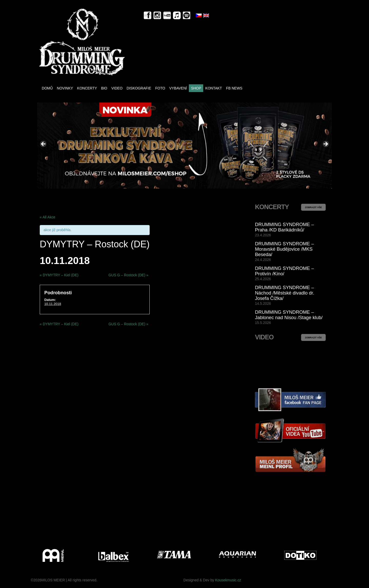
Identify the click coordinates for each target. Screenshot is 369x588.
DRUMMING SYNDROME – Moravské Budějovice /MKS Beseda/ (284, 249)
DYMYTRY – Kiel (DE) (59, 275)
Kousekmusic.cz (228, 580)
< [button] (44, 144)
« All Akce (48, 217)
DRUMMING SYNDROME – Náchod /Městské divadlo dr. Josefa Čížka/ (285, 293)
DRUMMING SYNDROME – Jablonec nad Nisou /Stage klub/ (289, 315)
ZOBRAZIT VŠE (313, 207)
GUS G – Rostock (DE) (128, 275)
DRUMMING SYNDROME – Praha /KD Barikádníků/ (284, 227)
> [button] (325, 144)
